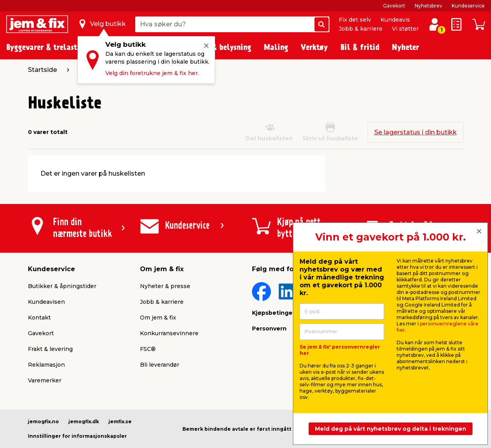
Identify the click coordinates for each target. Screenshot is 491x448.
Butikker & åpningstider (62, 286)
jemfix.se (120, 421)
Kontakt (39, 318)
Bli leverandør (160, 365)
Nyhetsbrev (428, 6)
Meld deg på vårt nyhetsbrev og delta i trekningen (391, 429)
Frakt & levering (50, 349)
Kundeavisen (46, 302)
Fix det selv (355, 20)
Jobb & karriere (361, 29)
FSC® (148, 349)
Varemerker (45, 380)
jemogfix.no (43, 421)
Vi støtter (405, 29)
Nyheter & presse (165, 286)
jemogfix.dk (84, 421)
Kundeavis (395, 20)
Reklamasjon (46, 365)
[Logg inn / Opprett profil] (434, 24)
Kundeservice (468, 6)
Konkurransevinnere (169, 333)
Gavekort (394, 6)
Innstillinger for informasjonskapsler (77, 436)
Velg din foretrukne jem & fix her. (152, 73)
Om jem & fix (158, 318)
